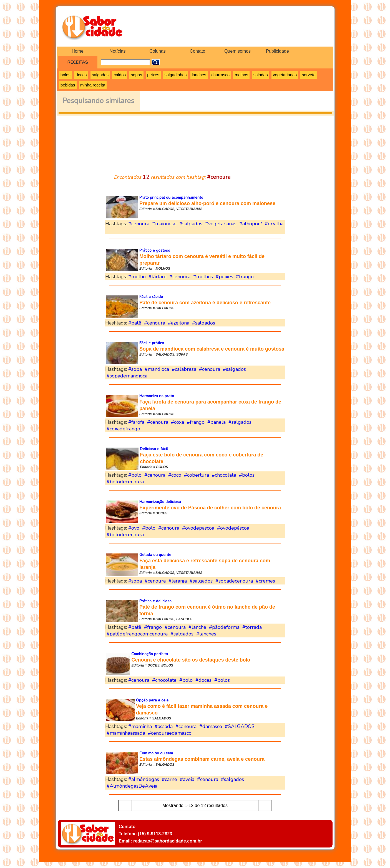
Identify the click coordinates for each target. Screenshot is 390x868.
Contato (197, 51)
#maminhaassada (126, 733)
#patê (135, 323)
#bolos (247, 475)
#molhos (203, 277)
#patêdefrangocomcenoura (137, 634)
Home (78, 51)
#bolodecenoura (125, 482)
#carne (169, 779)
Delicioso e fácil (154, 449)
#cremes (265, 581)
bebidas (68, 85)
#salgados (191, 224)
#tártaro (158, 277)
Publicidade (277, 51)
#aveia (187, 779)
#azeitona (179, 323)
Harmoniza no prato (157, 396)
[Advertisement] (195, 141)
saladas (261, 75)
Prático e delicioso (155, 601)
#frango (245, 277)
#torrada (252, 627)
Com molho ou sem (156, 753)
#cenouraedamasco (170, 733)
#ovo (134, 528)
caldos (120, 75)
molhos (241, 75)
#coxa (178, 422)
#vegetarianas (221, 224)
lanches (199, 75)
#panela (217, 422)
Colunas (158, 51)
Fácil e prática (152, 343)
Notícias (118, 51)
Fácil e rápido (151, 297)
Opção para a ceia (152, 700)
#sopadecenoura (234, 581)
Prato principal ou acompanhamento (171, 197)
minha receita (93, 85)
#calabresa (184, 369)
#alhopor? (251, 224)
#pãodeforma (224, 627)
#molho (137, 277)
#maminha (140, 726)
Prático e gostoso (155, 250)
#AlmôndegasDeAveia (132, 786)
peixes (153, 75)
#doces (203, 680)
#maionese (164, 224)
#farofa (136, 422)
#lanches (206, 634)
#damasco (211, 726)
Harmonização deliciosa (160, 502)
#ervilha (274, 224)
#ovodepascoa (198, 528)
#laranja (178, 581)
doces (81, 75)
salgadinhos (175, 75)
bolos (66, 75)
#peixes (224, 277)
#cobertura (197, 475)
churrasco (220, 75)
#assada (164, 726)
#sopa (135, 369)
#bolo (135, 475)
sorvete (309, 75)
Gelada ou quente (155, 555)
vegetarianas (285, 75)
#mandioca (157, 369)
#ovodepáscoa (233, 528)
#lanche (197, 627)
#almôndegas (144, 779)
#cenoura (139, 224)
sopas (137, 75)
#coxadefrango (123, 429)
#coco (175, 475)
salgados (100, 75)
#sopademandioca (127, 376)
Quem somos (237, 51)
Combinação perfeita (150, 654)
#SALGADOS (240, 726)
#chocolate (224, 475)
